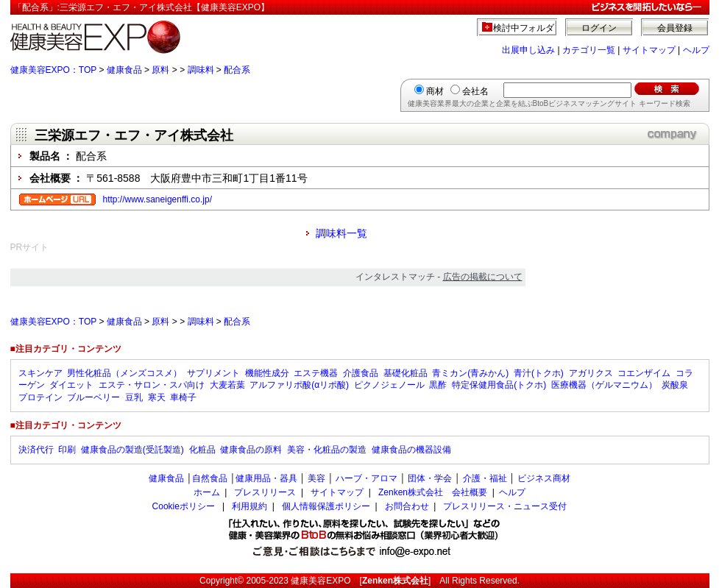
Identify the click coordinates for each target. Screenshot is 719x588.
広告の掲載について (483, 277)
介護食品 (361, 373)
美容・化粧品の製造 (327, 450)
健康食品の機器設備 (411, 450)
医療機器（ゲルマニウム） (604, 385)
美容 (316, 478)
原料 (160, 70)
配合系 (237, 70)
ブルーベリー (93, 397)
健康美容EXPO (320, 581)
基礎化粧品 (405, 373)
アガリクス (591, 373)
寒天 (157, 397)
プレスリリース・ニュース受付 (505, 506)
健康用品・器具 (266, 478)
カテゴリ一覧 (589, 50)
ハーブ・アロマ (366, 478)
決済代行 (36, 450)
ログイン (599, 28)
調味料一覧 (341, 233)
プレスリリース (265, 492)
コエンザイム (644, 373)
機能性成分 (267, 373)
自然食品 (210, 478)
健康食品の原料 (251, 450)
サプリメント (213, 373)
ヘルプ (696, 50)
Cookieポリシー (184, 506)
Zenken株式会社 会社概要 (433, 492)
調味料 (201, 70)
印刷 (67, 450)
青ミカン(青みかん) (470, 373)
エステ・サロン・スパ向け (152, 385)
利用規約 (249, 506)
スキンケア (40, 373)
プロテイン (40, 397)
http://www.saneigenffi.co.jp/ (158, 199)
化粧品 (202, 450)
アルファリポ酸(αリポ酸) (299, 385)
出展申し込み (528, 50)
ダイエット (71, 385)
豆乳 (134, 397)
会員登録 (675, 28)
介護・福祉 (485, 478)
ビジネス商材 (544, 478)
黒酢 (438, 385)
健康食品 (124, 70)
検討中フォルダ (524, 28)
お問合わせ (407, 506)
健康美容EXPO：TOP (54, 70)
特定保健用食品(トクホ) (499, 385)
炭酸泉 (675, 385)
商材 (435, 91)
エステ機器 (316, 373)
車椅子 (183, 397)
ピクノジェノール (389, 385)
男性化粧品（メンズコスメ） (124, 373)
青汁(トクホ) (539, 373)
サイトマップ (649, 50)
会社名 (475, 91)
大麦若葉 (227, 385)
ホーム (207, 492)
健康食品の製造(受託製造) (132, 450)
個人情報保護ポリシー (326, 506)
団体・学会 (430, 478)
